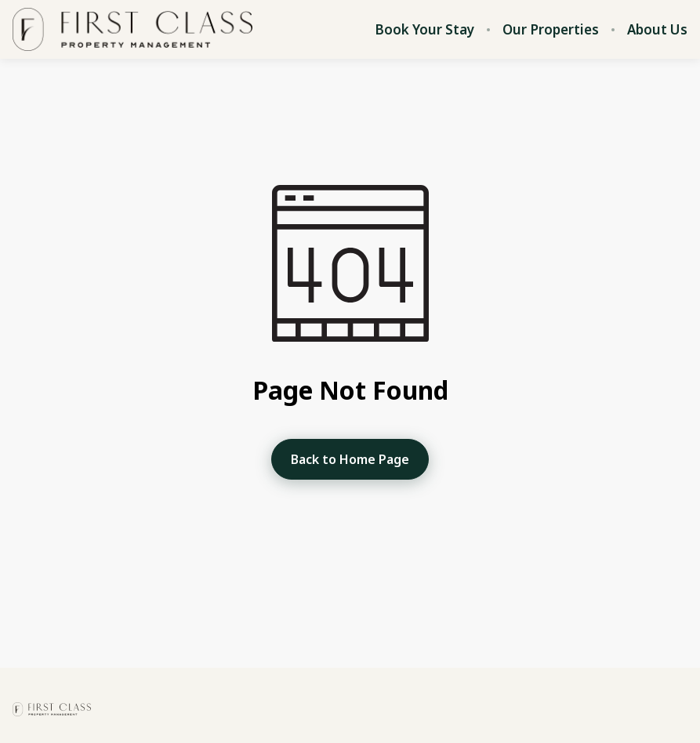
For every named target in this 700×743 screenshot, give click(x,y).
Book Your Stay (424, 30)
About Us (657, 30)
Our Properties (551, 30)
